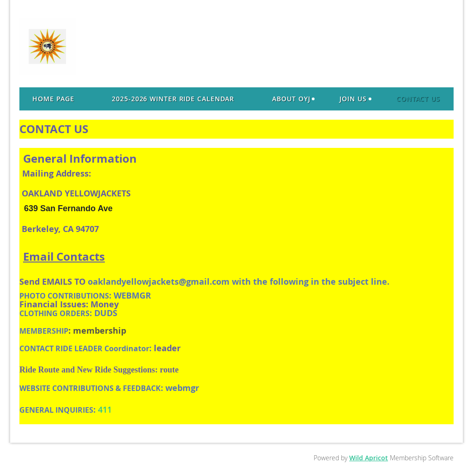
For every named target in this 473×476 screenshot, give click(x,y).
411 (105, 409)
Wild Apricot (369, 458)
